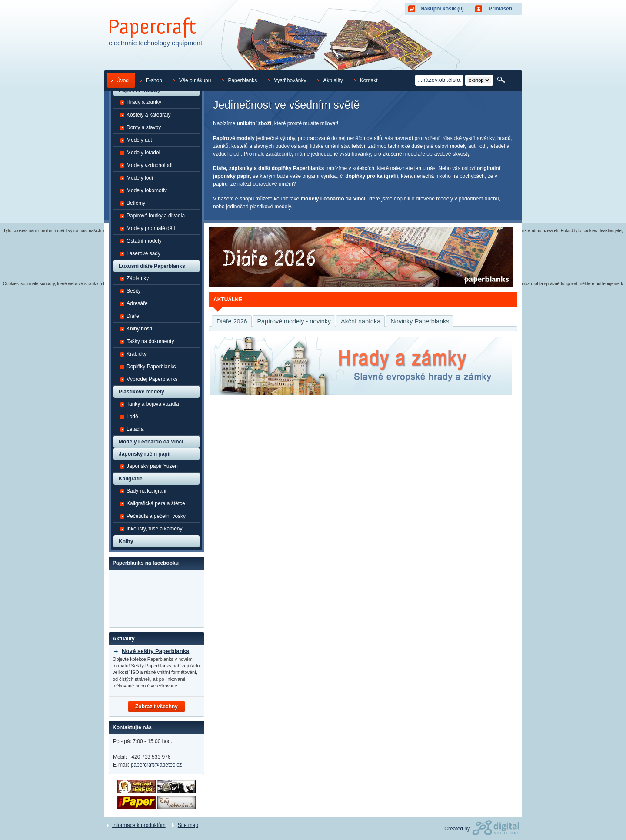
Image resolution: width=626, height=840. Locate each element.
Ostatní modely (141, 241)
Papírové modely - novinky (294, 321)
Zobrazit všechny (156, 707)
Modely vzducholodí (146, 165)
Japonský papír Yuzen (149, 466)
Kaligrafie (131, 479)
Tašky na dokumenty (147, 341)
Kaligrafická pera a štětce (152, 503)
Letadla (132, 429)
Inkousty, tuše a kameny (151, 529)
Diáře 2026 (232, 321)
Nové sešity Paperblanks (155, 651)
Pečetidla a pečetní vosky (153, 516)
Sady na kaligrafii (143, 491)
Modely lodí (136, 178)
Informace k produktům (139, 825)
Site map (188, 825)
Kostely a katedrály (145, 115)
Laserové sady (140, 253)
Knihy (126, 541)
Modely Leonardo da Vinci (151, 442)
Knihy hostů (137, 329)
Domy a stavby (140, 127)
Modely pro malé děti (147, 228)
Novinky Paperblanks (420, 321)
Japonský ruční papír (145, 454)
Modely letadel (140, 153)
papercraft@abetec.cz (156, 765)
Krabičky (133, 354)
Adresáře (134, 303)
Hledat (502, 80)
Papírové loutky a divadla (152, 216)
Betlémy (132, 203)
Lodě (129, 417)
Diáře (129, 316)
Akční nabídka (361, 321)
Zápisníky (134, 278)
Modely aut (136, 140)
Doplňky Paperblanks (148, 367)
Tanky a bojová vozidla (149, 404)
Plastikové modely (142, 392)
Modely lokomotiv (143, 190)
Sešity (130, 291)
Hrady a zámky (140, 102)
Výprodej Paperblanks (148, 379)
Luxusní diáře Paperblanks (152, 266)
